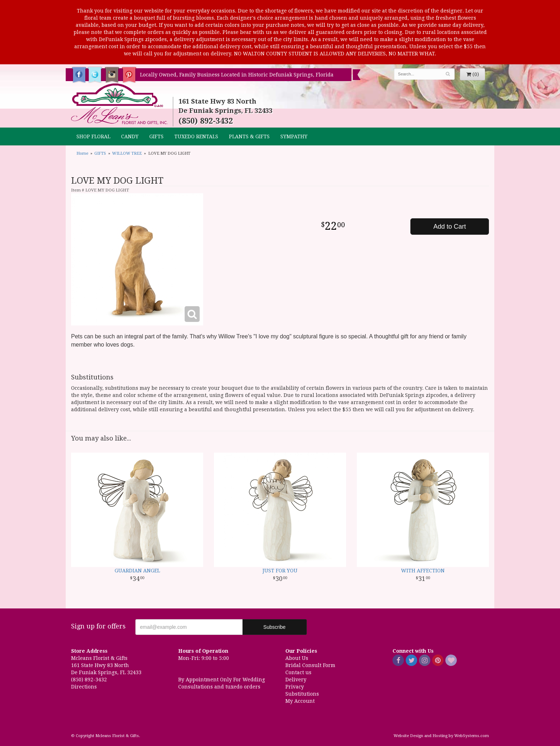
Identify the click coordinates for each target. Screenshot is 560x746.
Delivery (296, 680)
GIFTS (156, 136)
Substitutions (302, 694)
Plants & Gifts (249, 136)
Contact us (298, 672)
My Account (300, 701)
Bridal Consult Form (310, 665)
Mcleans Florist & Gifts (119, 104)
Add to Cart (449, 227)
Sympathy (294, 136)
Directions (84, 687)
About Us (297, 658)
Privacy (295, 687)
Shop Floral (93, 136)
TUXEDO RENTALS (196, 136)
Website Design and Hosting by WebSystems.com (441, 736)
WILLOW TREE (127, 153)
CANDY (130, 136)
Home (82, 153)
